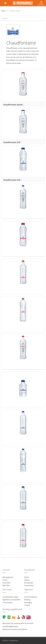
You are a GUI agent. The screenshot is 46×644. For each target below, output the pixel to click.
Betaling (27, 600)
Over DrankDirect (31, 597)
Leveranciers (29, 585)
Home (3, 11)
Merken (27, 580)
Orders (5, 580)
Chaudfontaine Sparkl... (14, 105)
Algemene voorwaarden (11, 600)
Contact (27, 605)
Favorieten (6, 583)
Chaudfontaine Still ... (13, 180)
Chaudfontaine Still (12, 142)
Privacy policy (7, 602)
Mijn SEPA (6, 585)
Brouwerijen (29, 583)
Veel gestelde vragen (10, 597)
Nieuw (27, 577)
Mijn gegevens (8, 577)
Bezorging (28, 602)
